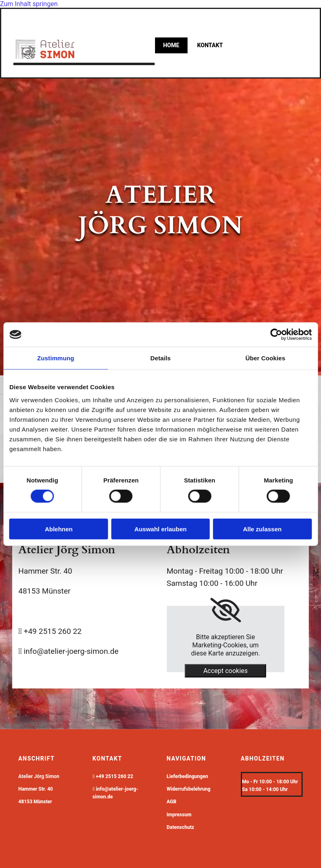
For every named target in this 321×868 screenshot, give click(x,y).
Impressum (179, 815)
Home (171, 45)
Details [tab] (161, 358)
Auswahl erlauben (160, 529)
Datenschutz (181, 827)
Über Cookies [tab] (265, 358)
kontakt (210, 45)
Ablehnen (59, 529)
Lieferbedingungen (188, 776)
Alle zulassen (262, 529)
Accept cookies (226, 671)
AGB (172, 802)
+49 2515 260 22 (115, 776)
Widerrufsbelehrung (189, 789)
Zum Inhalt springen (29, 4)
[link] (226, 610)
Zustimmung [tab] (56, 358)
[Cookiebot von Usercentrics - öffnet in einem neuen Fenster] (276, 335)
